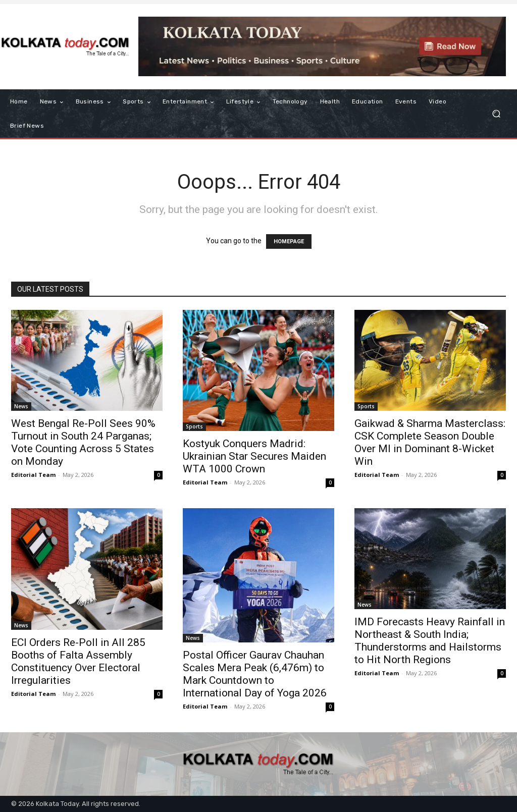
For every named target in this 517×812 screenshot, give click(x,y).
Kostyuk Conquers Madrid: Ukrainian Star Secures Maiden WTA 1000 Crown (254, 456)
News (21, 406)
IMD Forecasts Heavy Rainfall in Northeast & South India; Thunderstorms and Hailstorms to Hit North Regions (430, 641)
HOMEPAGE (289, 241)
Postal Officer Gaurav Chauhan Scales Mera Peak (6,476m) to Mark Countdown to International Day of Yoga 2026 (255, 674)
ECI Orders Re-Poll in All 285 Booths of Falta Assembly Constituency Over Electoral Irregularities (78, 661)
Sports (194, 426)
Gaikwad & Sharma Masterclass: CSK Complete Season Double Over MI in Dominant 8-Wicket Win (430, 442)
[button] (496, 114)
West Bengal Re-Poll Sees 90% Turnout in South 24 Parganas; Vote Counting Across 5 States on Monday (83, 442)
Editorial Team (33, 475)
